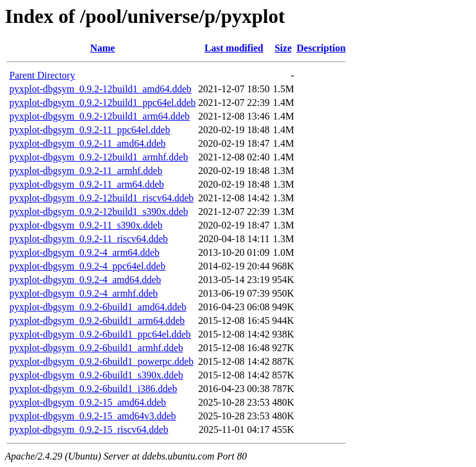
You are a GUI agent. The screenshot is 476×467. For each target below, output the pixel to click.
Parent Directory (42, 75)
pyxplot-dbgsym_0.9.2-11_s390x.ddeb (86, 225)
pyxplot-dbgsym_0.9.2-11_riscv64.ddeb (89, 239)
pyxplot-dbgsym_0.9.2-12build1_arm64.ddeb (99, 116)
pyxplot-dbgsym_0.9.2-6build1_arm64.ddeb (97, 321)
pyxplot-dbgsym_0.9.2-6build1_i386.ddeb (93, 389)
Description (321, 48)
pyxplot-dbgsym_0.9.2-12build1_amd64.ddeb (100, 89)
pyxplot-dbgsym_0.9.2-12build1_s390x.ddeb (99, 212)
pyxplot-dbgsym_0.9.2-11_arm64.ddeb (87, 184)
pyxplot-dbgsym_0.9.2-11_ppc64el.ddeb (90, 130)
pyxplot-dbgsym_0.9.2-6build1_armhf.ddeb (96, 348)
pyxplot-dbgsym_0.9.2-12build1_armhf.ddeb (99, 157)
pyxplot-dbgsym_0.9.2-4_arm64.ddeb (84, 252)
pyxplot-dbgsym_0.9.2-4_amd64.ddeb (85, 280)
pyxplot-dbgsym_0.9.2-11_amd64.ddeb (87, 143)
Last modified (234, 48)
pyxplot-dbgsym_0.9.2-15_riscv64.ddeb (89, 430)
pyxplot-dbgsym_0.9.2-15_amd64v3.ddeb (93, 416)
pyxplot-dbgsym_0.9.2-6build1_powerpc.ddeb (101, 361)
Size (283, 48)
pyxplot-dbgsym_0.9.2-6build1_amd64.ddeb (98, 307)
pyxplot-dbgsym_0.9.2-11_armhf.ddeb (86, 171)
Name (102, 48)
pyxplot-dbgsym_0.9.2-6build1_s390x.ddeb (96, 375)
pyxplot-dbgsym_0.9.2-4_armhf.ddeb (84, 293)
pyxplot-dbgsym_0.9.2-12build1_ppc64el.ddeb (103, 103)
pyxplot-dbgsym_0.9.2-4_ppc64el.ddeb (87, 266)
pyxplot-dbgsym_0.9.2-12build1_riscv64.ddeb (101, 198)
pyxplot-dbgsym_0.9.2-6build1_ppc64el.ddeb (100, 334)
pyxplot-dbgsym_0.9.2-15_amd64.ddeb (88, 402)
